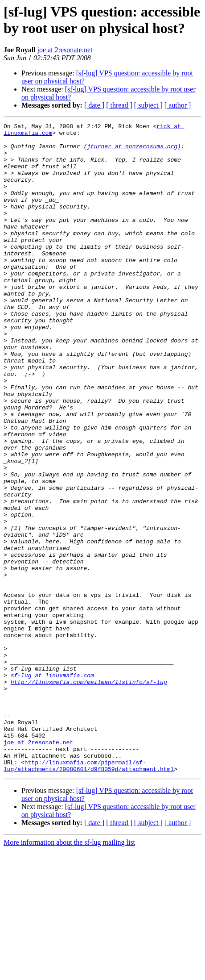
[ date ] (94, 105)
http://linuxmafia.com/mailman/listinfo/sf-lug (89, 794)
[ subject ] (148, 105)
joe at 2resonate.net (65, 50)
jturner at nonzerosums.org (132, 151)
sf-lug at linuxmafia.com (52, 786)
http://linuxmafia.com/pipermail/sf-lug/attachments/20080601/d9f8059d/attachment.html (89, 895)
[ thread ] (119, 105)
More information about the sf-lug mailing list (69, 972)
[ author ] (178, 105)
